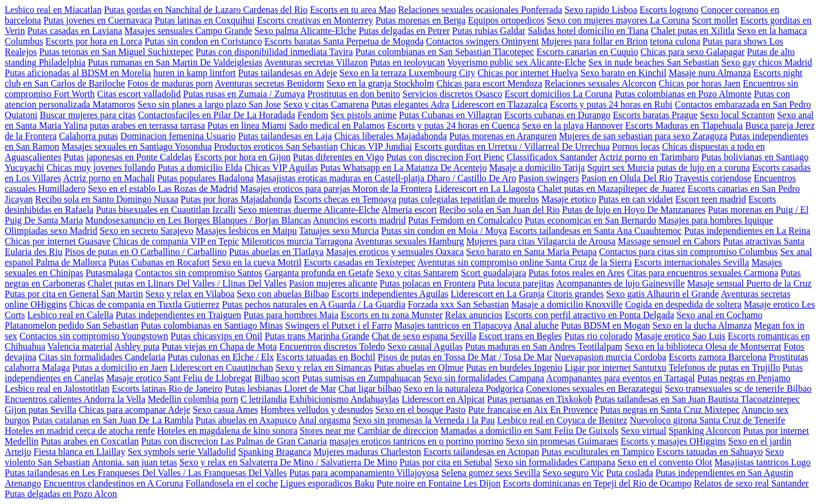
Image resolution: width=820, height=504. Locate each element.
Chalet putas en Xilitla (693, 31)
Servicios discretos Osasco (452, 94)
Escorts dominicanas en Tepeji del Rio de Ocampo (597, 483)
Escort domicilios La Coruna (559, 94)
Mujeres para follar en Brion (594, 41)
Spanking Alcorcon (704, 431)
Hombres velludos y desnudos (316, 410)
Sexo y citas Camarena (326, 104)
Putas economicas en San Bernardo (590, 220)
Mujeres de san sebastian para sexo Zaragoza (643, 136)
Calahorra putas (89, 136)
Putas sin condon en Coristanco (203, 41)
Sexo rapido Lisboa (601, 10)
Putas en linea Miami (247, 125)
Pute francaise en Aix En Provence (533, 410)
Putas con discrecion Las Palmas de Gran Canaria (234, 441)
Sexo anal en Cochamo (720, 315)
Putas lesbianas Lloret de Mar (280, 389)
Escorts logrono (669, 10)
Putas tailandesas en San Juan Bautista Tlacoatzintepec (697, 399)
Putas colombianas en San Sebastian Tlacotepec (445, 52)
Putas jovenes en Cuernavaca (98, 20)
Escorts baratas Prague (655, 115)
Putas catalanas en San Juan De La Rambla (113, 420)
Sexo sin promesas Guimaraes (562, 441)
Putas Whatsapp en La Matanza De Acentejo (403, 168)
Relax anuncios (474, 315)
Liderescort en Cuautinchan (221, 367)
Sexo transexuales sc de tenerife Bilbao (738, 389)
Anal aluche (536, 325)
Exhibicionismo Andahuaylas (344, 399)
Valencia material (80, 346)
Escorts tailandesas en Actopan (481, 452)
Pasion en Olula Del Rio (627, 178)
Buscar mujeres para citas (88, 115)
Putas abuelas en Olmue (418, 367)
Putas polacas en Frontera (428, 283)
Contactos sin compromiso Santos (199, 273)
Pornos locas (636, 146)
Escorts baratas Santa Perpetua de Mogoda (344, 41)
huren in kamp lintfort (194, 73)
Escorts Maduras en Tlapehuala (684, 125)
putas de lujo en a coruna (704, 168)
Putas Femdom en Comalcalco (465, 220)
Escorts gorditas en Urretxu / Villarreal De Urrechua (512, 146)
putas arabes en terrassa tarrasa (147, 125)
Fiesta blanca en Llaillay (79, 452)
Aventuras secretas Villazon (316, 62)
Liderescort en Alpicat (443, 399)
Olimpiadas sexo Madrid (51, 231)
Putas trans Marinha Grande (317, 336)
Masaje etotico (569, 199)
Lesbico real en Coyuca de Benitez (562, 420)
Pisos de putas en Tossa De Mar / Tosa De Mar (465, 357)
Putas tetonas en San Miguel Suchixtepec (116, 52)
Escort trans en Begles (520, 336)
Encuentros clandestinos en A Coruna (113, 483)
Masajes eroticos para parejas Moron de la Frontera (336, 189)
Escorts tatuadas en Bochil (325, 357)
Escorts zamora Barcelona (717, 357)
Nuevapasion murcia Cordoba (610, 357)
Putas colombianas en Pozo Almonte (683, 94)
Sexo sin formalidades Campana (484, 378)
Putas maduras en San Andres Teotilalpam (544, 346)
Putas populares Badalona (205, 178)
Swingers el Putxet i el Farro (339, 325)
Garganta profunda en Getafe (319, 273)
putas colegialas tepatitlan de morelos (469, 199)
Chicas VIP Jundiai (376, 146)
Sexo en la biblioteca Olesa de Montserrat (703, 346)
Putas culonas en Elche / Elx (221, 357)
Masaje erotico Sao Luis (680, 336)
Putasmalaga (109, 273)
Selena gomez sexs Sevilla (490, 473)
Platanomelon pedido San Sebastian (72, 325)
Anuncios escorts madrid (359, 220)
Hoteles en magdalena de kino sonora (227, 431)
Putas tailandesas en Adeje (287, 73)
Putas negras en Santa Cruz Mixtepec (670, 410)
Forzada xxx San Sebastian (458, 304)
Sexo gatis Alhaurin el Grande (662, 294)
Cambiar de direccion (398, 431)
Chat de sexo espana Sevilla (424, 336)
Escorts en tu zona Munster (392, 315)
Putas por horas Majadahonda (236, 199)
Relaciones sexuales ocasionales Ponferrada (480, 10)
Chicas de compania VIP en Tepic (176, 241)
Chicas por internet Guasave (58, 241)
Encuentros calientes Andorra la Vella (75, 399)
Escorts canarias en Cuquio (587, 52)
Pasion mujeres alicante (333, 283)
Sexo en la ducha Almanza (702, 325)
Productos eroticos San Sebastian (276, 146)
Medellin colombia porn (193, 399)
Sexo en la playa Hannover (573, 125)
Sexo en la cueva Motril (257, 262)
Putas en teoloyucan (408, 62)
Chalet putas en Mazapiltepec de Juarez (611, 189)
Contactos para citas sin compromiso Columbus (688, 252)
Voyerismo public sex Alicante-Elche (516, 62)
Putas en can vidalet (636, 199)
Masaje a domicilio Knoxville (567, 304)
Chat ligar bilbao (370, 389)
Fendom (313, 115)
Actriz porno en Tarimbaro (649, 157)
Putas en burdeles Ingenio (514, 367)
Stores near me (327, 431)
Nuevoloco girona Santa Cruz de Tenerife (708, 420)
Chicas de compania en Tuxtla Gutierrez (144, 304)
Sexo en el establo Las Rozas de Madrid (163, 189)
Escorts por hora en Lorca (94, 41)
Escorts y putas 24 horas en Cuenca (454, 125)
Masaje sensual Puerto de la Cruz (750, 283)
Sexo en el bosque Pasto (421, 410)
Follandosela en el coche (232, 483)
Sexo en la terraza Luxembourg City (407, 73)
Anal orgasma (324, 420)
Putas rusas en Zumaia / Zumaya (244, 94)
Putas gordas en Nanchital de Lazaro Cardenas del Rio (206, 10)
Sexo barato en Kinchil (623, 73)
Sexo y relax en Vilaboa (190, 294)
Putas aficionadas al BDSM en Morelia (78, 73)
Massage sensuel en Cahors (669, 241)
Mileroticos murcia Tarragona (297, 241)
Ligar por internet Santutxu (616, 367)
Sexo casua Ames (225, 410)
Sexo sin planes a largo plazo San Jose (209, 104)
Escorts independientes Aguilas (390, 294)
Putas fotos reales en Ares (577, 273)
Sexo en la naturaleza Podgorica (464, 389)
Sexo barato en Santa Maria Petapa (531, 252)
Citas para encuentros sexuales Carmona (703, 273)
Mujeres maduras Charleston (367, 452)
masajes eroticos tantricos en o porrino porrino (416, 441)
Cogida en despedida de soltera (683, 304)
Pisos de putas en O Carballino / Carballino (146, 252)
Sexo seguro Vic (573, 473)
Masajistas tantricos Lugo (763, 462)
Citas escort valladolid (139, 94)
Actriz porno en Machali (109, 178)
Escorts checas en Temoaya (345, 199)
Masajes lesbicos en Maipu (247, 231)
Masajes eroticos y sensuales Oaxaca (395, 252)
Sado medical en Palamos (337, 125)
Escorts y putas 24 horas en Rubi (611, 104)
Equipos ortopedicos (506, 20)
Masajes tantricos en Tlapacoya (453, 325)
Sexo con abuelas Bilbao (283, 294)
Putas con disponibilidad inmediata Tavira (275, 52)
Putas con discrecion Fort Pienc (445, 157)
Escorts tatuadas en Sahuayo (709, 452)
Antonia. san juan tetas (135, 462)
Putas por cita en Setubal (446, 462)
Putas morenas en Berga (421, 20)
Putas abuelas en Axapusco (246, 420)
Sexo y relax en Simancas (323, 367)
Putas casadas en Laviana (75, 31)
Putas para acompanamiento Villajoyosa (364, 473)
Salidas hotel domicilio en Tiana (588, 31)
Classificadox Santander (552, 157)
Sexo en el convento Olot (665, 462)
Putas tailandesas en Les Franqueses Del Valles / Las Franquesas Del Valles (146, 473)
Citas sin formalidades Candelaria (102, 357)
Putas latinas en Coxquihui (204, 20)
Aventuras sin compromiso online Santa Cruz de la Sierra (525, 262)
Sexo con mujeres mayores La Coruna (618, 20)
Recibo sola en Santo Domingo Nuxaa (107, 199)
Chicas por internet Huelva (528, 73)
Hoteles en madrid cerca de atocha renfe (80, 431)
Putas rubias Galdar (489, 31)
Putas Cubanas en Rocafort (159, 262)
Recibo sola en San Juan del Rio (499, 210)
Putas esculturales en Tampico (598, 452)
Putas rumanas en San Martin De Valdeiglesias (175, 62)
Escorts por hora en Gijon (242, 157)
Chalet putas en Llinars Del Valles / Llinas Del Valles (187, 283)
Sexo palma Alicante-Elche (305, 31)
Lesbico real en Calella (70, 315)
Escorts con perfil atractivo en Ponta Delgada (590, 315)
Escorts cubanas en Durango (557, 115)
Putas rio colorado (598, 336)
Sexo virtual (643, 431)
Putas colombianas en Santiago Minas (212, 325)
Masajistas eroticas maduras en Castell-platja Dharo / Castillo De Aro (386, 178)
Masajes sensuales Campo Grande (188, 31)
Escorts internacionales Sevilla (691, 262)
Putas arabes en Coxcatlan (90, 441)
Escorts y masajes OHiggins (673, 441)
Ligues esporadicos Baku (327, 483)
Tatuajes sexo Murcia (339, 231)
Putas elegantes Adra (410, 104)
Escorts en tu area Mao (353, 10)
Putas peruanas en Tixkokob (540, 399)
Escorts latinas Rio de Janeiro (167, 389)
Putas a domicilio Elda (200, 168)
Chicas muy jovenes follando (101, 168)
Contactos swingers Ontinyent (482, 41)
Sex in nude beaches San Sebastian (654, 62)
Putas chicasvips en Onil (217, 336)
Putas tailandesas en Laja (285, 136)
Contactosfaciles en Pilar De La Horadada (217, 115)
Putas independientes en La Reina (747, 231)
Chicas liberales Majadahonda (390, 136)
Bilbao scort (277, 378)
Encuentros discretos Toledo (332, 346)
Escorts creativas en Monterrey (315, 20)
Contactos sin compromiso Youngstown (94, 336)
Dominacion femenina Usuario (178, 136)
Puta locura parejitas (516, 283)
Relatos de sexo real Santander (751, 483)
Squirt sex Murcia (621, 168)
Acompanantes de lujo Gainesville (621, 283)
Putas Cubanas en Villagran (450, 115)
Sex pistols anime (364, 115)
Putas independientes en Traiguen (179, 315)
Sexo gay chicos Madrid (766, 62)
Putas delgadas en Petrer (404, 31)
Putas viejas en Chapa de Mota (220, 346)
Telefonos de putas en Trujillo (724, 367)
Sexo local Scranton (738, 115)
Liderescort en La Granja (498, 294)
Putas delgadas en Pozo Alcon (61, 494)
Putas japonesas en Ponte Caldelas (128, 157)
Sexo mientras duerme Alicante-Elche (309, 210)
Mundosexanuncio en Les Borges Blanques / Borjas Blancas (198, 220)
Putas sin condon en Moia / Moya (444, 231)
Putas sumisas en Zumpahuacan (362, 378)
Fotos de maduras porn (170, 83)
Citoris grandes (575, 294)
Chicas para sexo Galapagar (692, 52)
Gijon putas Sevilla (41, 410)
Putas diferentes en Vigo (339, 157)
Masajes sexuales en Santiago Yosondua (136, 146)
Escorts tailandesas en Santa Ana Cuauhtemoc (596, 231)
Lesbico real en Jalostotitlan (57, 389)
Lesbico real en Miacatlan (53, 10)
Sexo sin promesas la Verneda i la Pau (424, 420)
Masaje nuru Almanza (709, 73)
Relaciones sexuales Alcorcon (600, 83)
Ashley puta (137, 346)
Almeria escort (409, 210)
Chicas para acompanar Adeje (135, 410)
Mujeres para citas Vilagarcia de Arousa (541, 241)
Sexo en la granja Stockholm (380, 83)
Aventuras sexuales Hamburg (409, 241)
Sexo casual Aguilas (425, 346)
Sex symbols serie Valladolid (182, 452)
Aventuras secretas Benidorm (269, 83)
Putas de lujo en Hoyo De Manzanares (634, 210)
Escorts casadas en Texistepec (359, 262)
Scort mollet (715, 20)
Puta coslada (629, 473)
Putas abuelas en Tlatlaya (277, 252)
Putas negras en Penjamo (744, 378)
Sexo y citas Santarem (417, 273)
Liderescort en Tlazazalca (499, 104)
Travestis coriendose (713, 178)
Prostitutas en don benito (354, 94)
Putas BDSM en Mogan (605, 325)
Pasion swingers (549, 178)
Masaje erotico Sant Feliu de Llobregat (179, 378)
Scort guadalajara (494, 273)
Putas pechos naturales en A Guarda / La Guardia (313, 304)
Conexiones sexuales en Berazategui (594, 389)
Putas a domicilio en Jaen (120, 367)
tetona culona (675, 41)
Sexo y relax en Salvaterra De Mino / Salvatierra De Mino (288, 462)
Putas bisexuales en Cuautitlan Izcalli (166, 210)
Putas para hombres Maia (291, 315)
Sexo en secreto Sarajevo (146, 231)
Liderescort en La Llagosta (485, 189)
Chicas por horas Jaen (700, 83)
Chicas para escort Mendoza (489, 83)
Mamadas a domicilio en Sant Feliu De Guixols (529, 431)
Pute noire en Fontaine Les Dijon (439, 483)
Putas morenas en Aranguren (503, 136)
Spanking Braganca (275, 452)
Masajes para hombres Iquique (716, 220)
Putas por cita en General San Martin (74, 294)
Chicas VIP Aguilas (281, 168)
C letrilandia (264, 399)
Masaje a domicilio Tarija (537, 168)
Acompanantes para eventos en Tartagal (621, 378)
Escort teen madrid (711, 199)
